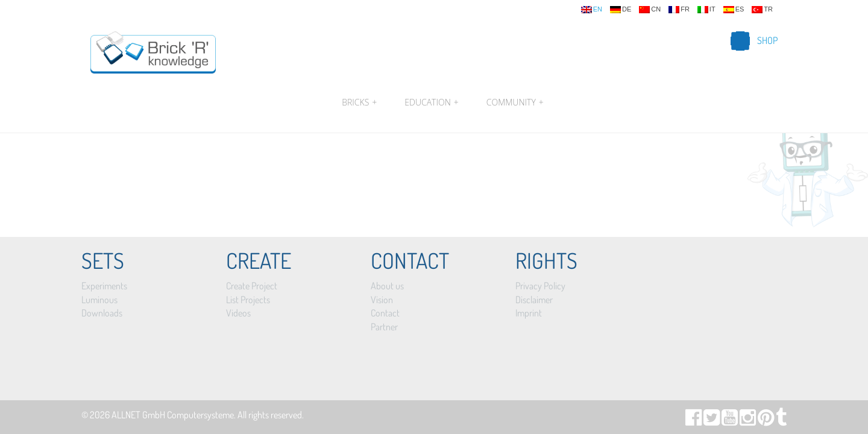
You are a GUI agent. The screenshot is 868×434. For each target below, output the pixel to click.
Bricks (359, 102)
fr (679, 10)
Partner (384, 327)
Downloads (102, 313)
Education (431, 102)
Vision (382, 300)
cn (650, 10)
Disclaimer (534, 300)
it (706, 10)
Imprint (529, 313)
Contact (385, 313)
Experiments (104, 286)
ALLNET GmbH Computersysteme (173, 415)
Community (514, 102)
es (734, 10)
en (592, 10)
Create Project (252, 286)
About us (387, 286)
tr (762, 10)
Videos (238, 313)
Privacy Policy (540, 286)
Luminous (99, 300)
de (621, 10)
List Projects (248, 300)
